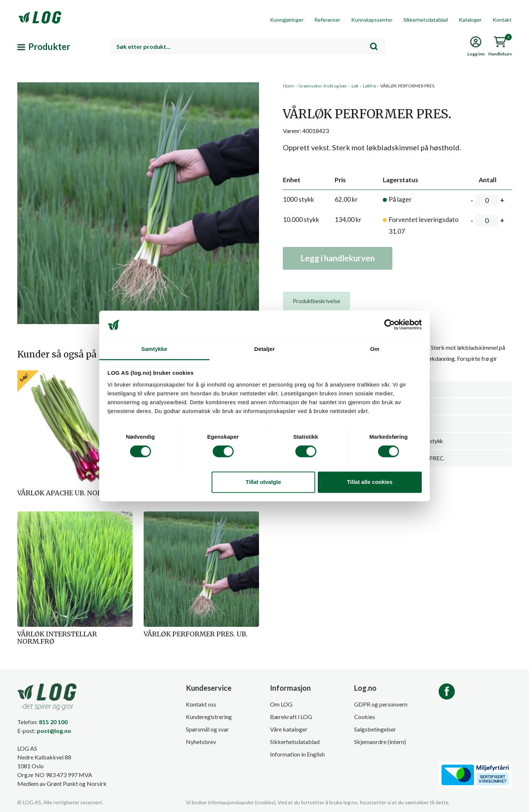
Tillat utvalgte (263, 482)
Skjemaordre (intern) (380, 742)
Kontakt (502, 20)
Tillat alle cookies (370, 482)
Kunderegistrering (209, 717)
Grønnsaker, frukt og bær (323, 86)
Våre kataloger (289, 729)
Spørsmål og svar (207, 729)
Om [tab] (375, 349)
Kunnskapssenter (372, 20)
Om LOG (281, 704)
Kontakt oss (201, 704)
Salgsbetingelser (375, 729)
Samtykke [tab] (154, 349)
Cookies (365, 717)
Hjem (288, 86)
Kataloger (470, 20)
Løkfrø (369, 86)
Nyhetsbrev (201, 742)
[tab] (316, 301)
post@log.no (54, 731)
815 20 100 (53, 722)
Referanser (327, 20)
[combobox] (248, 46)
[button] (138, 150)
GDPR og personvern (381, 704)
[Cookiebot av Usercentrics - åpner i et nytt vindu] (390, 325)
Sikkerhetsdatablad (426, 20)
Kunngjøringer (287, 20)
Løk (355, 86)
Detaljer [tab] (264, 349)
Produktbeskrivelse (316, 301)
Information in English (297, 754)
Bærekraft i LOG (291, 717)
